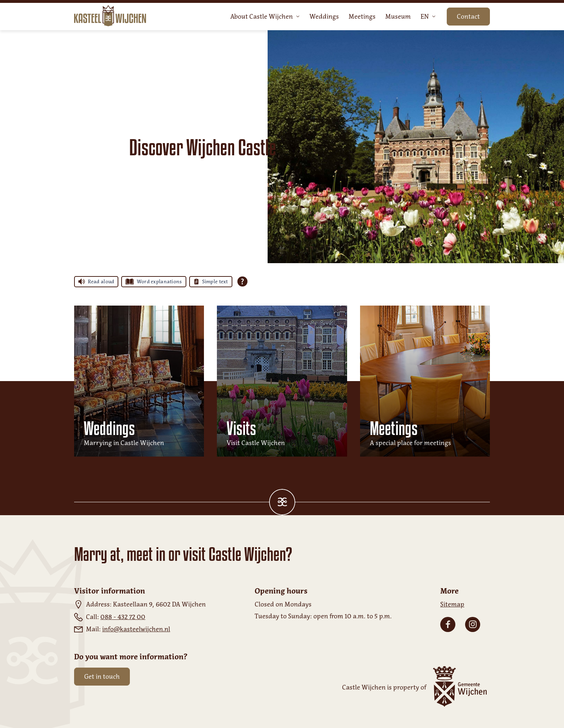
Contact (468, 17)
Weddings (324, 17)
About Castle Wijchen (265, 17)
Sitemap (452, 604)
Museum (398, 17)
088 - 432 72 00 (123, 617)
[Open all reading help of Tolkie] (242, 281)
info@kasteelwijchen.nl (136, 629)
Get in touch (102, 677)
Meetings (362, 17)
